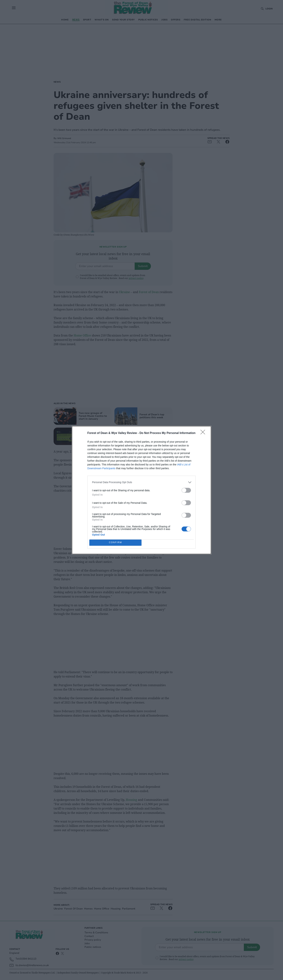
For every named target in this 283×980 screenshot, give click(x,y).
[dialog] (141, 490)
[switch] (186, 490)
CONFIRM (115, 543)
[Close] (204, 433)
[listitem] (141, 482)
